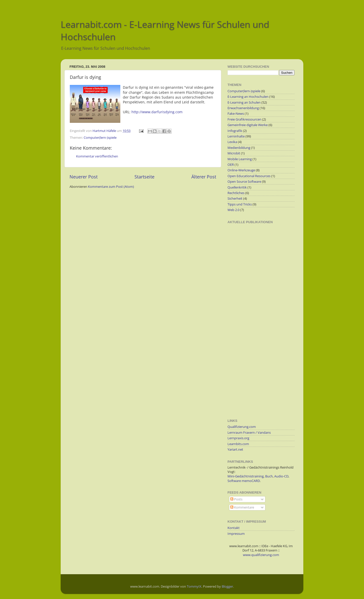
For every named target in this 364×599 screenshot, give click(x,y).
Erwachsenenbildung (243, 108)
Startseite (144, 177)
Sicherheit (235, 199)
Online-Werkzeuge (241, 170)
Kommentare (242, 507)
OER (231, 165)
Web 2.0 (233, 210)
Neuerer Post (84, 177)
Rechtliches (236, 193)
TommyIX (194, 586)
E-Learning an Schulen (244, 102)
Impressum (236, 534)
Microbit (234, 153)
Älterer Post (204, 177)
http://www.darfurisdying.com (157, 112)
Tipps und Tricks (240, 204)
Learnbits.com (238, 444)
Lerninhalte (236, 136)
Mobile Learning (240, 159)
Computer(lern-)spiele (100, 138)
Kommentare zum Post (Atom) (111, 187)
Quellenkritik (237, 187)
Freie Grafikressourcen (244, 119)
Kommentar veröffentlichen (97, 156)
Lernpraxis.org (238, 438)
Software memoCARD (244, 481)
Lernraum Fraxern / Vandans (249, 433)
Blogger (227, 586)
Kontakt (234, 528)
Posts (236, 499)
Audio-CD (281, 476)
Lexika (232, 142)
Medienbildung (239, 148)
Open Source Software (244, 182)
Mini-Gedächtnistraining (246, 476)
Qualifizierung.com (242, 427)
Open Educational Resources (249, 176)
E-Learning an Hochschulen (248, 97)
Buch (269, 476)
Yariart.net (235, 450)
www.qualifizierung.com (261, 555)
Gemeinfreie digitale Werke (248, 125)
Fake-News (236, 114)
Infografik (235, 131)
